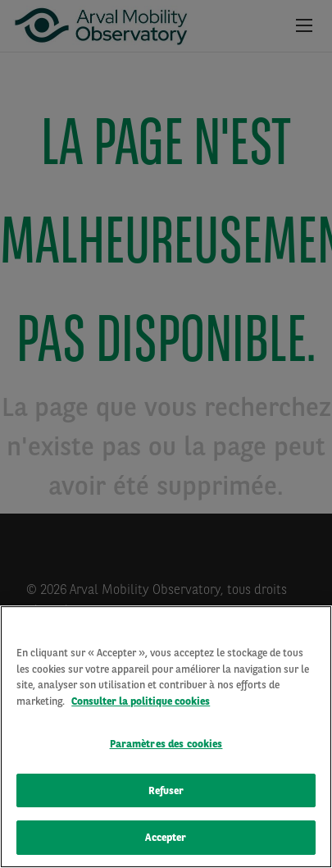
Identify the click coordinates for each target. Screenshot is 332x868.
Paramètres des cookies (166, 746)
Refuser (166, 793)
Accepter (166, 840)
